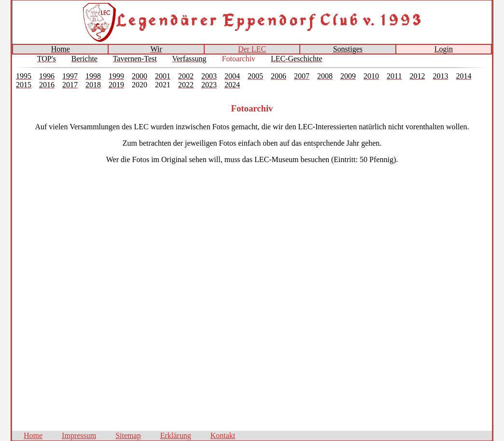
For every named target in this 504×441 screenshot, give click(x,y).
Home (33, 435)
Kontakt (223, 435)
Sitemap (128, 435)
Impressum (79, 435)
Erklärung (176, 435)
